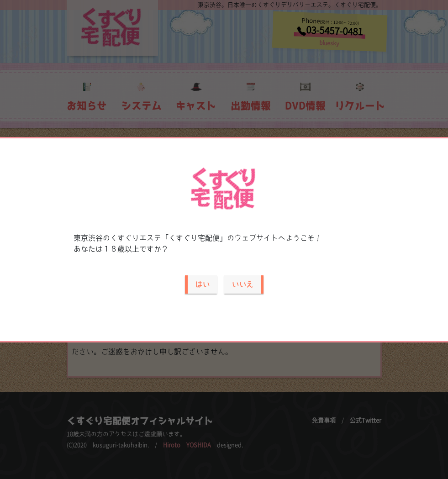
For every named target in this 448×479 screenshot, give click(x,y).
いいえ (242, 284)
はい (202, 284)
